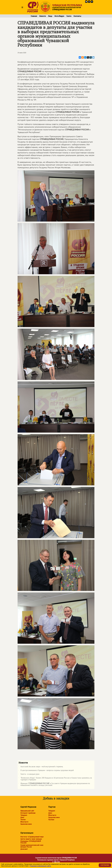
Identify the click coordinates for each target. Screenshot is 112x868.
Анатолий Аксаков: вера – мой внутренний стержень (41, 767)
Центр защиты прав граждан (31, 839)
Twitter (23, 820)
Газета (69, 16)
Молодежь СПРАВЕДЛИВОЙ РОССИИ (31, 842)
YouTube (51, 820)
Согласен (105, 865)
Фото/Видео (59, 16)
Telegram (24, 815)
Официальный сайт (27, 811)
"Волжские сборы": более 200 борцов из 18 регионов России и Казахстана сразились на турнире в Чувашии (55, 779)
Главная (34, 16)
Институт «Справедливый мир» (32, 837)
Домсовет (24, 849)
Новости (43, 16)
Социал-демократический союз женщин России (32, 846)
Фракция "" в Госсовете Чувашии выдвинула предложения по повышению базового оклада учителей (54, 784)
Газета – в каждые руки (29, 774)
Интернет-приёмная (28, 813)
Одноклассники (26, 824)
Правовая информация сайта (40, 866)
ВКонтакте (24, 822)
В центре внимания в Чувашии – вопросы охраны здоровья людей (46, 771)
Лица (50, 16)
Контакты (77, 16)
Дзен (22, 817)
